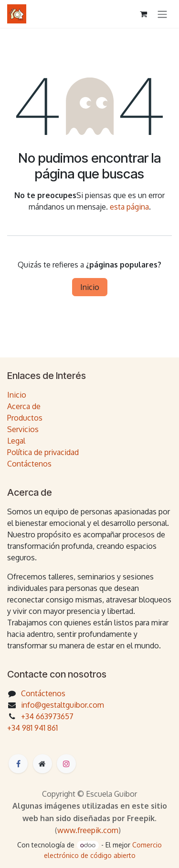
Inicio (90, 287)
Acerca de (24, 406)
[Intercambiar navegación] (162, 14)
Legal (16, 441)
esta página (129, 207)
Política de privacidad (43, 452)
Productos (25, 418)
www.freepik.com (88, 830)
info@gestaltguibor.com (63, 705)
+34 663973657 (47, 716)
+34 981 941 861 (32, 728)
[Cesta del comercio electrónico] (143, 14)
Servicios (23, 429)
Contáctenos (29, 464)
